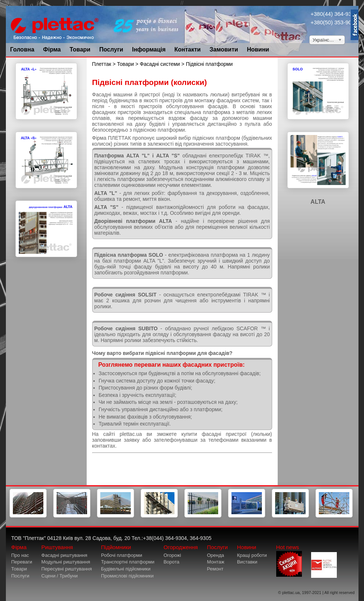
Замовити (224, 49)
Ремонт (215, 569)
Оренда (215, 555)
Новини (258, 49)
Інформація (149, 49)
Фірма (52, 49)
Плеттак (102, 64)
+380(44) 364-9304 (334, 14)
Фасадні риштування (64, 555)
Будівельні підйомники (126, 569)
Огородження (181, 547)
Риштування (57, 547)
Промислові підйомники (127, 576)
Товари (80, 49)
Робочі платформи (122, 555)
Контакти (188, 49)
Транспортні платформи (128, 562)
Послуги (111, 49)
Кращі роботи (252, 555)
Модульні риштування (66, 562)
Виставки (247, 562)
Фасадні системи (160, 64)
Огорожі (172, 555)
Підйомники (116, 547)
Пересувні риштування (67, 569)
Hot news (289, 560)
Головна (22, 49)
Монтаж (215, 562)
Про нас (20, 555)
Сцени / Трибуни (60, 576)
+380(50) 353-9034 (334, 22)
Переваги (22, 562)
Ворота (171, 562)
